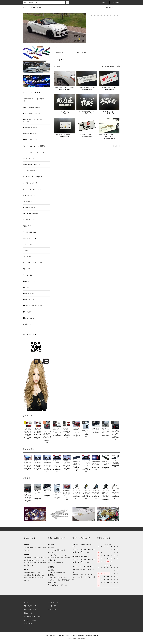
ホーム (25, 8)
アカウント (104, 3)
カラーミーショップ (50, 635)
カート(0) (115, 3)
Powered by (71, 639)
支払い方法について (30, 606)
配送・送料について (30, 609)
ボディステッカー (82, 53)
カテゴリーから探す (35, 8)
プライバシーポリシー (31, 620)
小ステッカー (59, 53)
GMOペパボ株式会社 (79, 635)
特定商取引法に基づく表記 (32, 617)
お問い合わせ (108, 8)
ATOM (30, 624)
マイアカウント (53, 602)
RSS (25, 624)
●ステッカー (61, 47)
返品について (28, 613)
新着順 (118, 66)
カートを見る (52, 606)
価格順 (112, 66)
